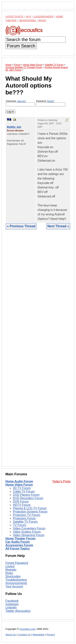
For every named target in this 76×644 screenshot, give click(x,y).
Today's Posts (61, 481)
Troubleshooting (16, 580)
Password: (51, 103)
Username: (20, 103)
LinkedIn (11, 608)
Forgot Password (17, 563)
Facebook (12, 601)
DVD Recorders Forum (28, 498)
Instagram (12, 604)
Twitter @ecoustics (18, 611)
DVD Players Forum (26, 495)
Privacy (51, 635)
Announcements (16, 583)
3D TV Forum (22, 488)
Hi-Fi (28, 17)
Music (42, 20)
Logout (10, 566)
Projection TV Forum (27, 515)
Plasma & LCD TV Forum (30, 508)
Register (11, 570)
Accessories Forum (19, 545)
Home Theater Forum (20, 538)
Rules (9, 573)
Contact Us (24, 635)
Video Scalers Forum (27, 532)
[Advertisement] (38, 351)
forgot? (51, 101)
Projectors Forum (24, 518)
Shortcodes (13, 576)
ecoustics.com (28, 629)
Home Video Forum (19, 485)
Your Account (14, 586)
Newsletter (38, 635)
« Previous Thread (21, 226)
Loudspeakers (44, 17)
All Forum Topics (17, 549)
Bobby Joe (14, 127)
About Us (11, 635)
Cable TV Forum (24, 491)
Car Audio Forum (18, 542)
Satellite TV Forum (25, 522)
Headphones (28, 20)
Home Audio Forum (19, 481)
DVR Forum (21, 502)
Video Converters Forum (29, 528)
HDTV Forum (22, 505)
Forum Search (21, 46)
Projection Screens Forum (30, 512)
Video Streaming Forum (29, 535)
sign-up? (22, 101)
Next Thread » (58, 226)
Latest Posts (14, 17)
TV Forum (20, 525)
